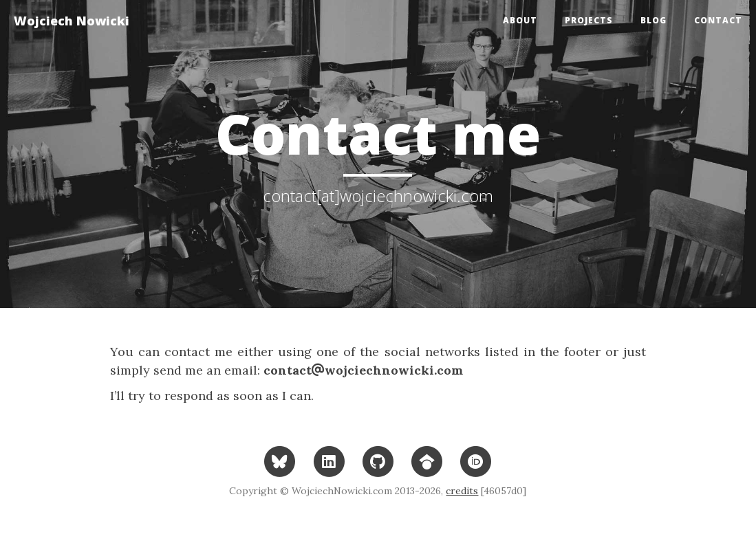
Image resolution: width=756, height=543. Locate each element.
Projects (589, 20)
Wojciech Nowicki (72, 21)
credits (462, 491)
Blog (654, 20)
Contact (718, 20)
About (520, 20)
